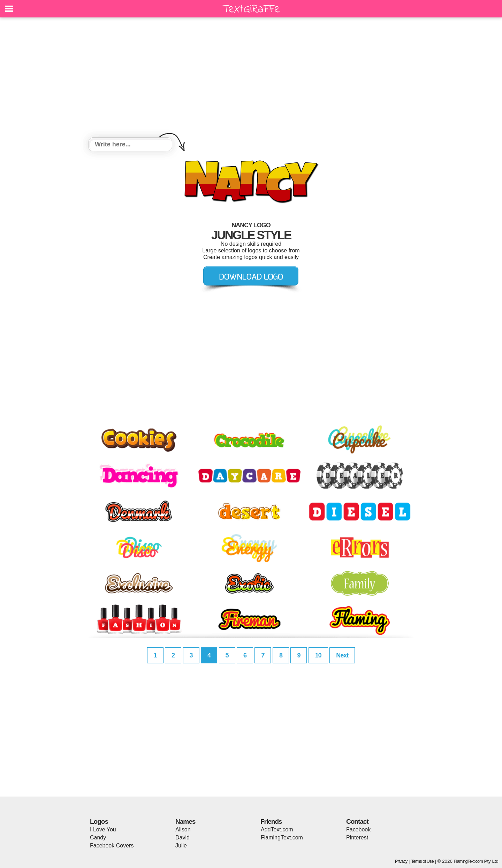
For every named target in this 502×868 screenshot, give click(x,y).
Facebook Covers (112, 846)
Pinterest (357, 837)
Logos (99, 821)
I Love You (103, 829)
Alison (183, 829)
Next (342, 655)
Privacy (401, 861)
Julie (181, 846)
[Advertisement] (251, 78)
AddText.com (277, 829)
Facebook (358, 829)
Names (185, 821)
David (182, 837)
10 (318, 655)
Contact (357, 821)
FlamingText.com (282, 837)
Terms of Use (422, 861)
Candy (98, 837)
